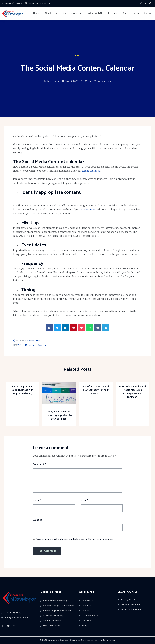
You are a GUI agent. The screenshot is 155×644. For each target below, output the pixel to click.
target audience (91, 171)
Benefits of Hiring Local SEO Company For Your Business (96, 390)
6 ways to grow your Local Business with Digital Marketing (22, 390)
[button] (49, 328)
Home (36, 13)
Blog (125, 13)
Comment (39, 464)
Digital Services (72, 13)
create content (88, 210)
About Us (51, 13)
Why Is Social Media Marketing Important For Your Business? (59, 415)
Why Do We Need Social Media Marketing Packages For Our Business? (133, 392)
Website (37, 520)
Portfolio (113, 13)
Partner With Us (95, 13)
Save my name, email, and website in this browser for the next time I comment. (75, 539)
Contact (148, 13)
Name (37, 501)
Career (136, 13)
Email (84, 501)
